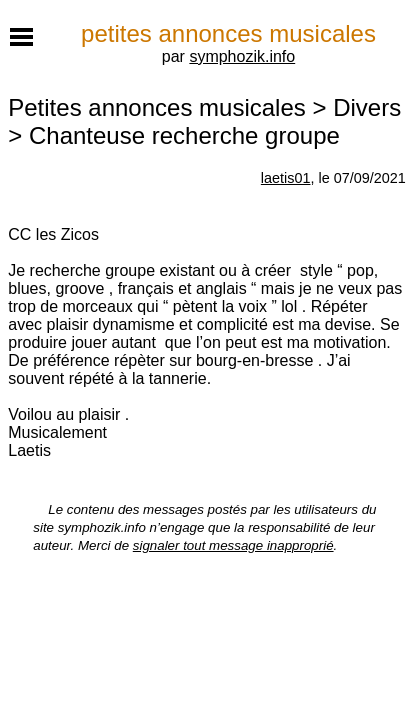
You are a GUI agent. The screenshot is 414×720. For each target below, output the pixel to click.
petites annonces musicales (228, 33)
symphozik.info (242, 56)
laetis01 (286, 178)
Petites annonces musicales (157, 107)
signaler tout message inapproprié (233, 545)
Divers (367, 107)
